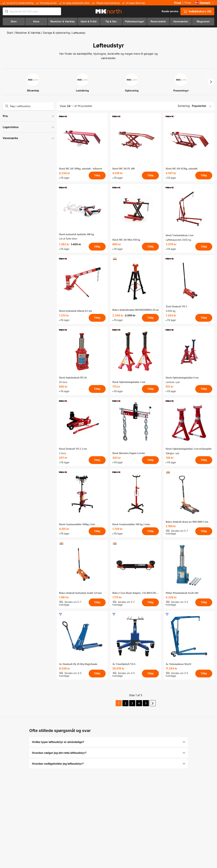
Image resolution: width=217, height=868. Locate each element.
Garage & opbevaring (56, 33)
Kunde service (170, 11)
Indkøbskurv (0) (197, 11)
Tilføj (97, 175)
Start (10, 33)
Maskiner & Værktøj (28, 33)
